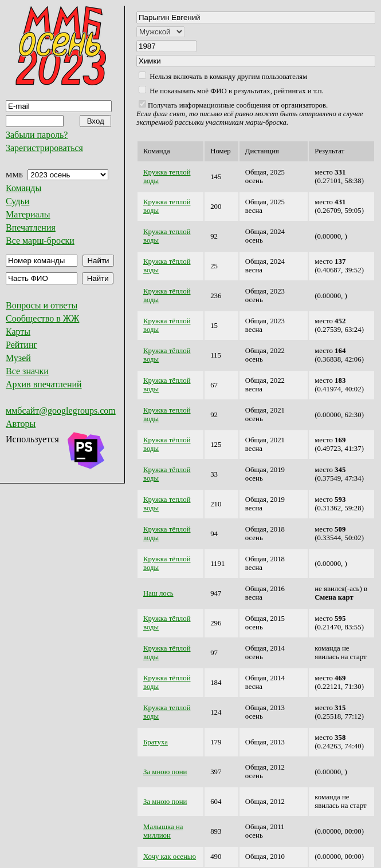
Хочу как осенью (170, 857)
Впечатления (31, 227)
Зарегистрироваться (44, 148)
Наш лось (158, 593)
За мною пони (165, 772)
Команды (23, 188)
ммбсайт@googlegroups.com (61, 411)
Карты (18, 332)
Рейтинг (21, 345)
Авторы (21, 424)
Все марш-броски (40, 241)
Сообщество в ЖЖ (42, 318)
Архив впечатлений (44, 384)
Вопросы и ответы (42, 305)
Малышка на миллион (163, 831)
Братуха (156, 742)
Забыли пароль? (37, 135)
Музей (18, 358)
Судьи (17, 201)
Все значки (27, 371)
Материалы (28, 214)
